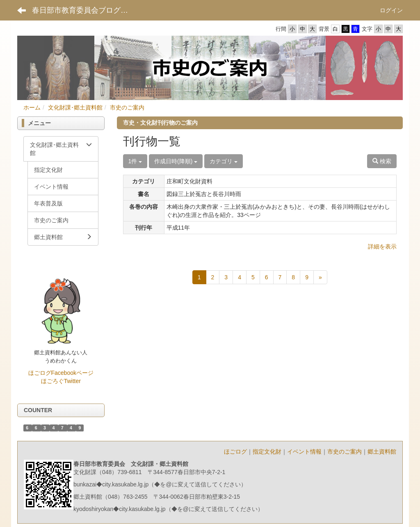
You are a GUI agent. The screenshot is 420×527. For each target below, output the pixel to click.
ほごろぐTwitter (61, 381)
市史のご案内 (127, 107)
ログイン (391, 10)
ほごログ (235, 452)
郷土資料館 (382, 452)
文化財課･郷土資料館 (75, 107)
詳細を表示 (382, 246)
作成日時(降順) (176, 161)
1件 (135, 161)
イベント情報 (304, 452)
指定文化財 (267, 452)
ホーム (32, 107)
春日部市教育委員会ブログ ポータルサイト (86, 10)
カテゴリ (224, 161)
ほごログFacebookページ (61, 373)
